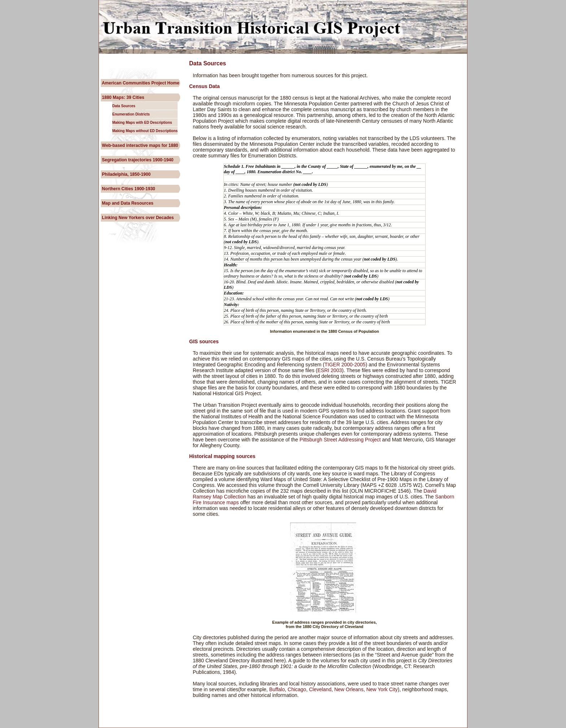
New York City (382, 689)
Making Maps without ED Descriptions (145, 131)
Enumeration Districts (131, 114)
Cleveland (320, 689)
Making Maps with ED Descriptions (142, 123)
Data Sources (124, 106)
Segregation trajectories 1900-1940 (137, 160)
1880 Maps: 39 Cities (123, 97)
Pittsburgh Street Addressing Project (339, 440)
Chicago (297, 689)
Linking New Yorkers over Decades (137, 218)
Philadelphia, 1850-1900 (126, 174)
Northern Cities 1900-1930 (128, 189)
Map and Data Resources (127, 203)
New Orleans (349, 689)
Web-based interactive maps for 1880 (140, 145)
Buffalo (276, 689)
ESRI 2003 (330, 370)
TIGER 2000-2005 (345, 365)
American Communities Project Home (140, 83)
